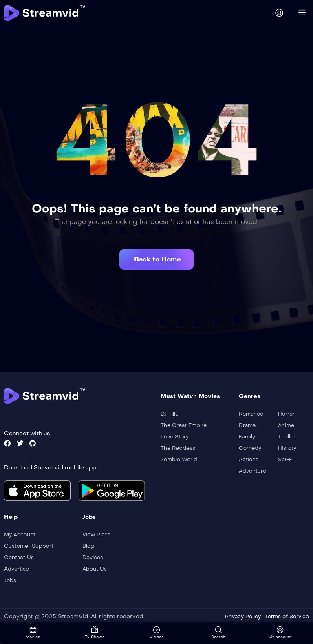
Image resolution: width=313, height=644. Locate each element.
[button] (156, 259)
